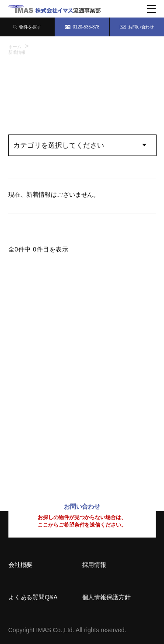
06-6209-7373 (37, 393)
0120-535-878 (82, 27)
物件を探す (27, 27)
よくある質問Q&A (33, 597)
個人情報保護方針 (106, 597)
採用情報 (94, 565)
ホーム (15, 47)
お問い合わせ (137, 27)
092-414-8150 (37, 451)
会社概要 (21, 565)
